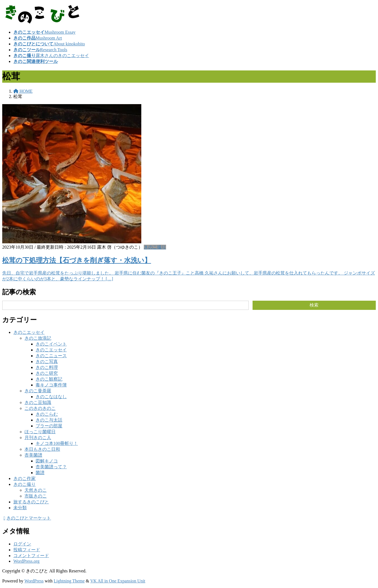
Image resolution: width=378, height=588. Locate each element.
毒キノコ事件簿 (51, 385)
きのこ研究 (47, 373)
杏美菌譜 (33, 455)
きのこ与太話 (49, 420)
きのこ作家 (24, 478)
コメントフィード (31, 556)
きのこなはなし (51, 397)
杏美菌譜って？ (51, 467)
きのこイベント (51, 344)
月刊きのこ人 (38, 438)
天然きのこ (36, 490)
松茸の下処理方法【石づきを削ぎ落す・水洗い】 (77, 260)
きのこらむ (47, 414)
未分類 (20, 508)
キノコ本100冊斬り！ (57, 443)
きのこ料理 (47, 367)
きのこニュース (51, 356)
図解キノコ (47, 461)
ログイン (22, 544)
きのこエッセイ (29, 332)
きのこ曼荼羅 (38, 391)
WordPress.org (26, 561)
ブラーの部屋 (49, 426)
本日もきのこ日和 (42, 449)
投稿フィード (27, 550)
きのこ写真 (47, 362)
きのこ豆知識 (38, 402)
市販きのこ (36, 496)
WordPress (34, 581)
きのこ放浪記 (38, 338)
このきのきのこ (40, 408)
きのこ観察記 (49, 379)
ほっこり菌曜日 (40, 432)
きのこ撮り (155, 247)
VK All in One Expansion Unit (118, 581)
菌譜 (40, 473)
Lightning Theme (69, 581)
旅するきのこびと (31, 502)
